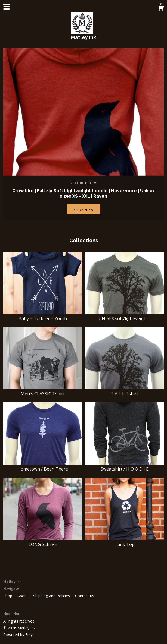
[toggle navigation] (7, 7)
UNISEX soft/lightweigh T (124, 315)
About (23, 596)
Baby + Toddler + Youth (43, 315)
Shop (8, 596)
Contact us (85, 596)
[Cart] (161, 8)
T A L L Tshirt (124, 391)
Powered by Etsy (18, 635)
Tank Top (124, 541)
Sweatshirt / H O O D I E (124, 466)
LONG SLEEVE (43, 541)
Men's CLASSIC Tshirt (43, 391)
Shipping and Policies (52, 596)
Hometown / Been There (43, 466)
